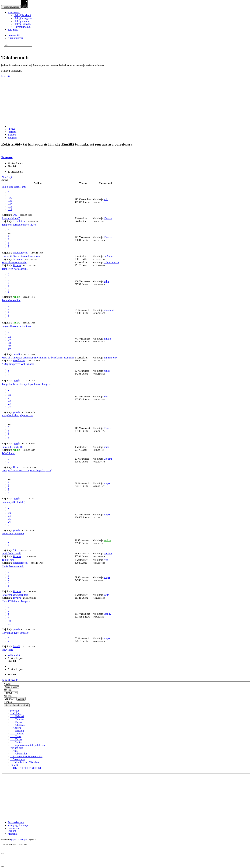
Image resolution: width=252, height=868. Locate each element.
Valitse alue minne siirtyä (17, 705)
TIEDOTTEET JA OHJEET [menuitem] (26, 768)
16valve (108, 218)
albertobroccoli (21, 253)
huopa (107, 483)
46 (9, 337)
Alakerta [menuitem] (16, 728)
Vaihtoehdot (14, 655)
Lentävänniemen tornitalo (15, 595)
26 (9, 522)
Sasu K (17, 354)
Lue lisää (6, 76)
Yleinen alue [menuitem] (17, 748)
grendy (16, 380)
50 (9, 349)
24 (9, 407)
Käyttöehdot (14, 828)
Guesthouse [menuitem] (17, 759)
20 (9, 395)
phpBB (14, 839)
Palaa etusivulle (10, 680)
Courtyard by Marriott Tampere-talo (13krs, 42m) (27, 470)
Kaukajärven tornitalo (13, 566)
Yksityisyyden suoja (18, 825)
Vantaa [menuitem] (16, 742)
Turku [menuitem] (16, 736)
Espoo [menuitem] (16, 722)
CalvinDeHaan (111, 262)
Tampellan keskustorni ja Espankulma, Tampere (26, 384)
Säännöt (12, 831)
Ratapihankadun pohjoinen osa (17, 415)
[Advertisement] (97, 100)
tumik (107, 371)
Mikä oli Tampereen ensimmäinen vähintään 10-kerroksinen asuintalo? (38, 358)
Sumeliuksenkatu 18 (12, 447)
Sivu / (12, 166)
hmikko (107, 339)
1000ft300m (19, 360)
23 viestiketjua (15, 163)
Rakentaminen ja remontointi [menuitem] (26, 756)
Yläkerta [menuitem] (16, 713)
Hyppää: (8, 702)
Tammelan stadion (11, 300)
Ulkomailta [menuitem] (18, 754)
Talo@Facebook (23, 15)
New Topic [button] (7, 177)
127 (10, 204)
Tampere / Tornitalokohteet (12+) (19, 225)
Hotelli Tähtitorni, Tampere (16, 601)
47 (9, 340)
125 (10, 198)
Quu (15, 215)
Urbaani (108, 459)
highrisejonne (110, 358)
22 (9, 401)
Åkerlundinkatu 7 (11, 218)
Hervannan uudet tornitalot (15, 633)
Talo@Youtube (22, 21)
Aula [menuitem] (14, 751)
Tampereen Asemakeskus (15, 269)
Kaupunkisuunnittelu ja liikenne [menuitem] (28, 745)
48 (9, 343)
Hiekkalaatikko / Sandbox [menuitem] (25, 762)
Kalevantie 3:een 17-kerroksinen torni (21, 256)
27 (9, 525)
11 (9, 624)
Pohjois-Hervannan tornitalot (17, 326)
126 (10, 201)
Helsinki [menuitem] (17, 716)
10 (9, 621)
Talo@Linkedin (22, 24)
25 (9, 519)
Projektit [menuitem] (15, 711)
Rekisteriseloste (16, 822)
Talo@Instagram (23, 18)
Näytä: (7, 684)
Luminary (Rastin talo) (13, 502)
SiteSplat (24, 839)
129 (10, 209)
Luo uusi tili (14, 35)
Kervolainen (19, 221)
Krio (106, 199)
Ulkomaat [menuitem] (18, 725)
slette (106, 595)
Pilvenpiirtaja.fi (22, 27)
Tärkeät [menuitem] (14, 765)
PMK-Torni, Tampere (13, 533)
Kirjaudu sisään (16, 38)
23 (9, 404)
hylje (106, 281)
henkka (17, 297)
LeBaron (17, 259)
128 (10, 207)
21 (9, 398)
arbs (106, 397)
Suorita (21, 699)
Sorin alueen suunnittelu (14, 262)
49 (9, 346)
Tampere (7, 157)
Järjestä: (8, 690)
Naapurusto (14, 12)
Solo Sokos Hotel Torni (14, 187)
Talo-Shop (13, 30)
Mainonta (12, 834)
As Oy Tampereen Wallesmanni (18, 364)
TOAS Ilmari (9, 453)
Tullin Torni (8, 560)
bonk (106, 447)
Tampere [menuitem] (17, 719)
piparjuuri (109, 310)
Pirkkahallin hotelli (12, 554)
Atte (15, 550)
